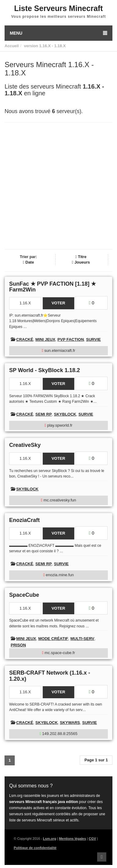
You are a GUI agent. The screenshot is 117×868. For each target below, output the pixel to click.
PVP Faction (71, 339)
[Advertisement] (59, 186)
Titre (81, 257)
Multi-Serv (82, 639)
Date (29, 262)
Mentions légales (73, 839)
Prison (18, 645)
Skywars (70, 723)
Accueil (12, 46)
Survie (93, 339)
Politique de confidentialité (35, 848)
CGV (93, 839)
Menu (59, 33)
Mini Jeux (45, 339)
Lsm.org (50, 839)
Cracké (25, 339)
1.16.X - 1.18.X (52, 46)
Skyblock (65, 414)
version (31, 46)
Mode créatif (53, 639)
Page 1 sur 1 (96, 760)
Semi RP (44, 414)
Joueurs (81, 262)
